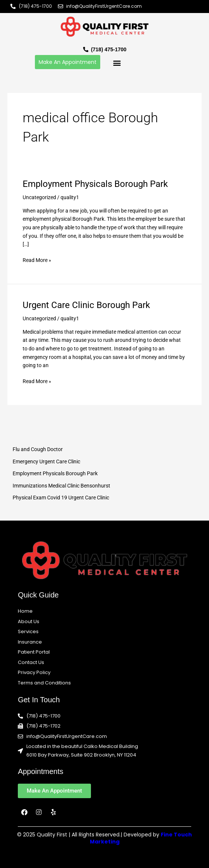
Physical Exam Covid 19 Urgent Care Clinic (61, 498)
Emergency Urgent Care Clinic (46, 461)
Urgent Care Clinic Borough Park (86, 305)
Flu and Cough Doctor (38, 449)
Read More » (37, 260)
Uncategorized (39, 197)
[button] (117, 63)
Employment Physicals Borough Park (95, 184)
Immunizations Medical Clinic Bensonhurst (61, 486)
